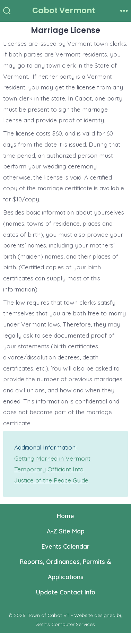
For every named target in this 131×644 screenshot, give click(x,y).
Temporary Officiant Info (49, 469)
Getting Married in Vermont (52, 458)
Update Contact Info (66, 592)
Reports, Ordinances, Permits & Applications (65, 569)
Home (65, 516)
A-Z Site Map (66, 531)
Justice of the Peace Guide (51, 480)
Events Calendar (65, 546)
